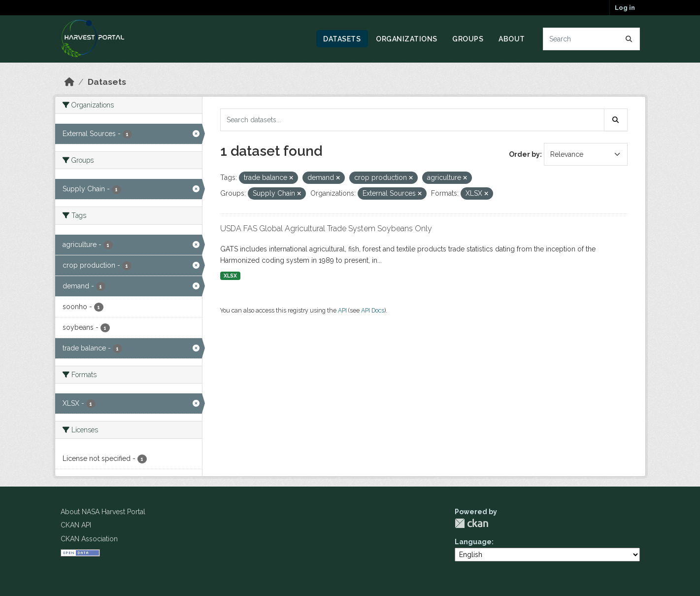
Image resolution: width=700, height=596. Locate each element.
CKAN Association (89, 539)
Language (473, 542)
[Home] (69, 82)
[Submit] (629, 39)
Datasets (342, 39)
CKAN (471, 523)
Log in (625, 8)
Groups (468, 39)
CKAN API (76, 525)
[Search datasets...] (591, 39)
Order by (524, 154)
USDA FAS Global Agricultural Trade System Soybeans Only (326, 228)
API (342, 310)
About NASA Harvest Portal (103, 512)
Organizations (407, 39)
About (512, 39)
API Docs (373, 310)
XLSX (230, 276)
